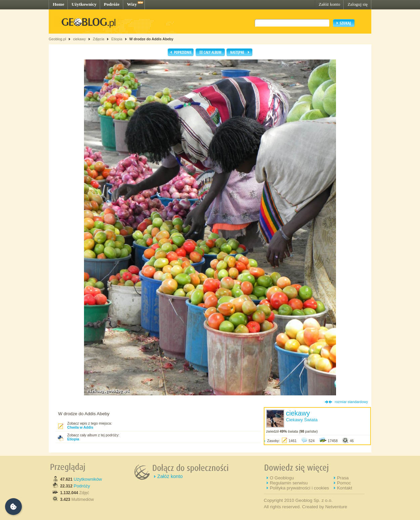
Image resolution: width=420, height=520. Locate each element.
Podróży (82, 486)
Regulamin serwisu (289, 483)
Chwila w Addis (80, 427)
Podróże (112, 4)
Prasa (343, 478)
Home (58, 4)
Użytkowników (88, 479)
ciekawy (79, 39)
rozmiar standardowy (351, 402)
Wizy (132, 4)
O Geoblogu (282, 478)
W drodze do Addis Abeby (151, 39)
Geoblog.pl (57, 39)
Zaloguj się (358, 4)
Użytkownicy (84, 4)
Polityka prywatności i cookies (299, 488)
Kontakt (345, 488)
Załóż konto (329, 4)
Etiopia (117, 39)
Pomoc (344, 483)
